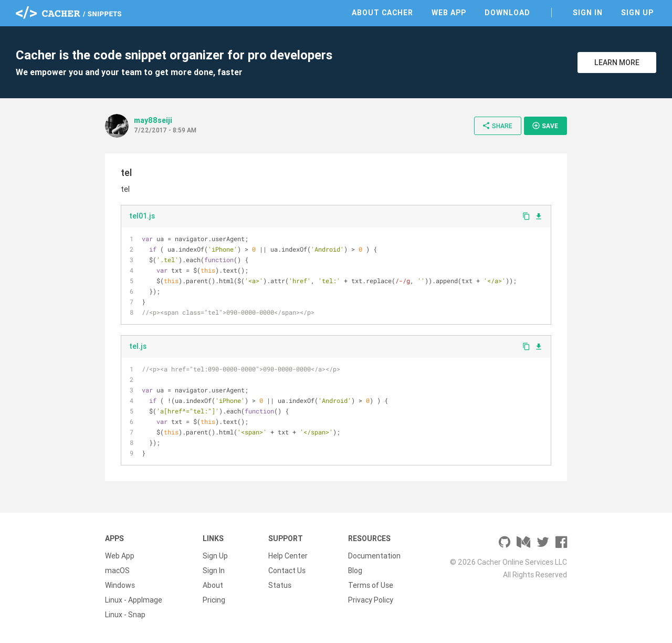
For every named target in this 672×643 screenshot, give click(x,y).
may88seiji (153, 120)
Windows (120, 585)
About (213, 585)
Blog (355, 571)
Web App (449, 13)
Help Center (288, 556)
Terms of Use (371, 585)
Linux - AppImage (134, 600)
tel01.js (142, 216)
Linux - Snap (125, 615)
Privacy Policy (371, 600)
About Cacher (382, 13)
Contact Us (287, 571)
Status (280, 585)
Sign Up (637, 13)
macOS (117, 571)
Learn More (617, 63)
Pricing (214, 600)
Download (507, 13)
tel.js (138, 346)
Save (545, 126)
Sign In (588, 13)
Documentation (374, 556)
